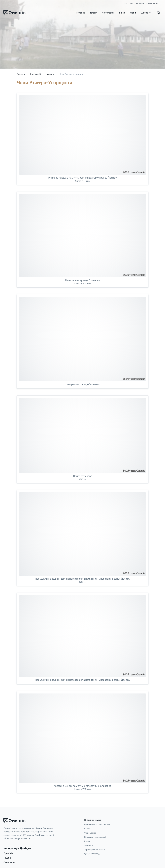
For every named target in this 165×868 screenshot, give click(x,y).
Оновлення (152, 3)
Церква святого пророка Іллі (97, 824)
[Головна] (81, 13)
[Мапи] (133, 13)
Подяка (140, 3)
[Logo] (15, 13)
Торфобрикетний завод (95, 849)
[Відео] (122, 13)
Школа (87, 841)
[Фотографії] (108, 13)
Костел (87, 829)
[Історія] (94, 13)
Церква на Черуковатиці (95, 837)
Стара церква (90, 833)
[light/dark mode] (159, 13)
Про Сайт (129, 3)
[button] (146, 13)
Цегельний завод (92, 854)
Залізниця (89, 845)
